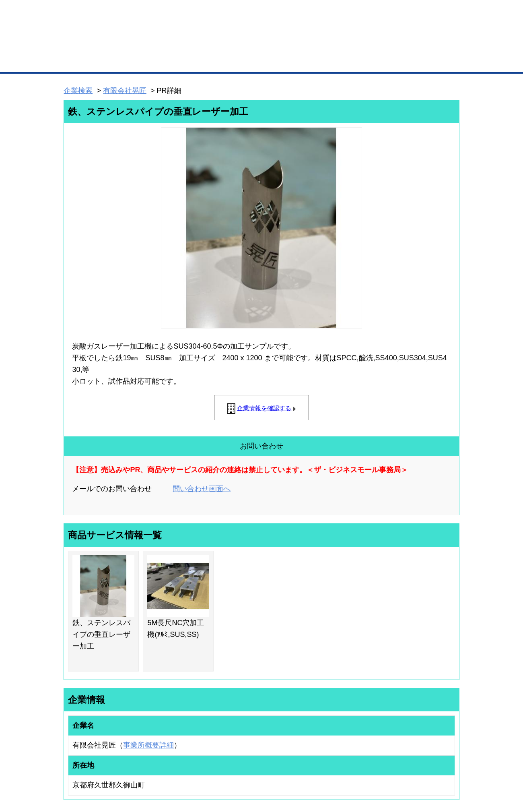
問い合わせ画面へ (202, 489)
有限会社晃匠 (125, 91)
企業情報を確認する (264, 408)
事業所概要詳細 (148, 745)
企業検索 (78, 91)
